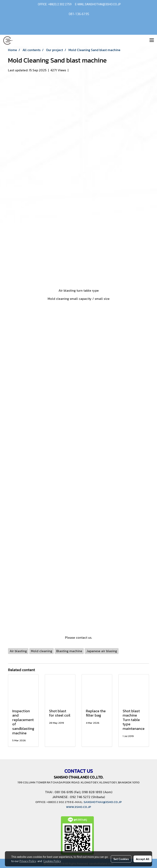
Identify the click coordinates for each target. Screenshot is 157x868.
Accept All (143, 859)
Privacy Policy (28, 861)
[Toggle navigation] (152, 40)
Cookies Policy (52, 861)
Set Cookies (121, 859)
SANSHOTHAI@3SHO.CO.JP (103, 4)
